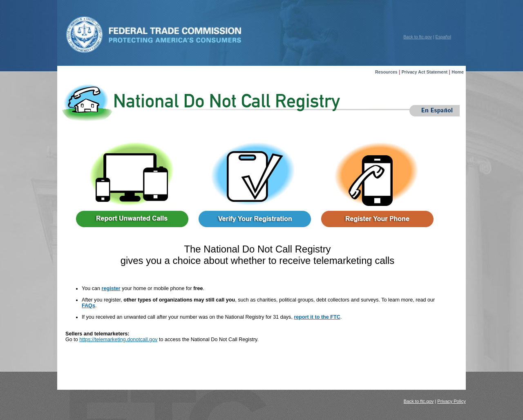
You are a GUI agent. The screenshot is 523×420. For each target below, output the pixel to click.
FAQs (88, 306)
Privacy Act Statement (425, 72)
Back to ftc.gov (418, 37)
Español (443, 37)
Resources (386, 72)
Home (458, 72)
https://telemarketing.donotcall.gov (118, 340)
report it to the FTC (317, 317)
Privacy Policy (451, 401)
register (111, 288)
